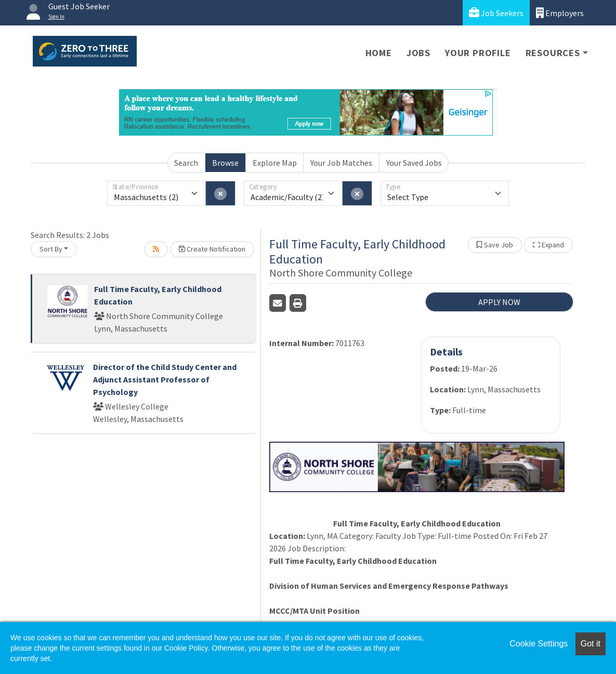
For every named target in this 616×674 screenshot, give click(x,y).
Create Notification (212, 249)
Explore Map (275, 163)
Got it (591, 644)
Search (186, 163)
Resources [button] (553, 53)
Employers (560, 13)
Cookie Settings (539, 644)
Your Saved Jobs (414, 163)
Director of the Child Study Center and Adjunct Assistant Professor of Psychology (165, 379)
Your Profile (478, 53)
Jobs (418, 53)
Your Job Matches (341, 163)
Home (379, 53)
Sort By (51, 249)
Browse (225, 163)
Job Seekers (496, 13)
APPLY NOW (499, 302)
